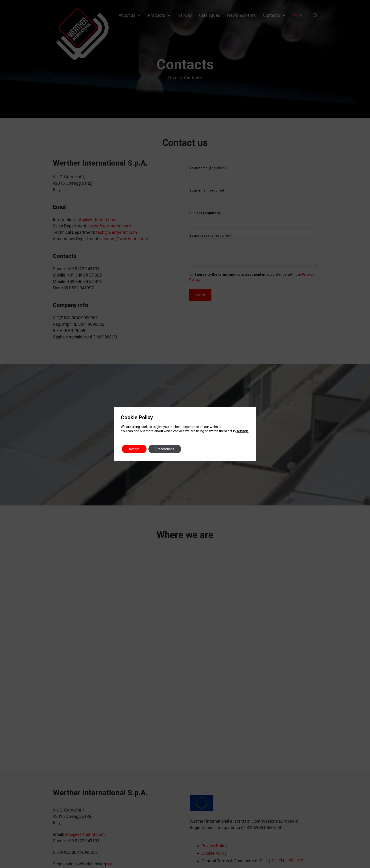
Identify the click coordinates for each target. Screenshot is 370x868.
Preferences (165, 449)
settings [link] (242, 431)
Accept (134, 449)
